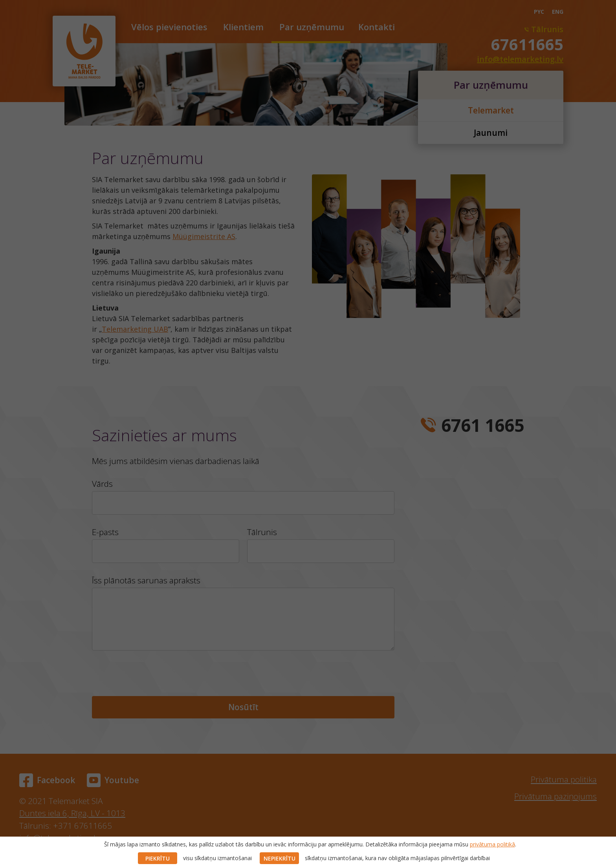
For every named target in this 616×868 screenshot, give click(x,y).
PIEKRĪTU (158, 858)
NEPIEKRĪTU (280, 858)
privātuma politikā (492, 844)
